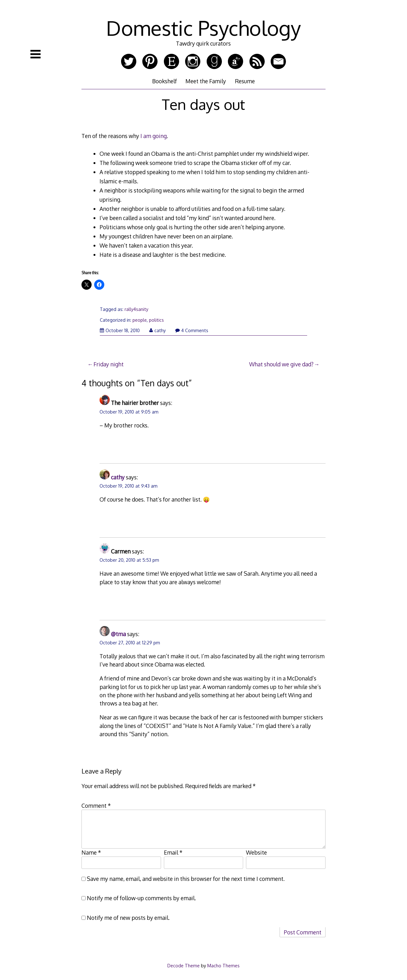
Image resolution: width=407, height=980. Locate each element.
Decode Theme (184, 965)
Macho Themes (223, 965)
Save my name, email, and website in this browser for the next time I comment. (186, 879)
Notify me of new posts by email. (128, 918)
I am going (154, 136)
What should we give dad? (281, 364)
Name (91, 852)
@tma (118, 634)
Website (256, 852)
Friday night (109, 364)
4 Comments (192, 330)
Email (173, 852)
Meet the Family (206, 81)
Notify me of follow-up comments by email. (141, 898)
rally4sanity (136, 309)
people (140, 320)
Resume (245, 81)
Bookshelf (165, 81)
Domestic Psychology (203, 28)
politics (156, 320)
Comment (96, 806)
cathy (158, 330)
